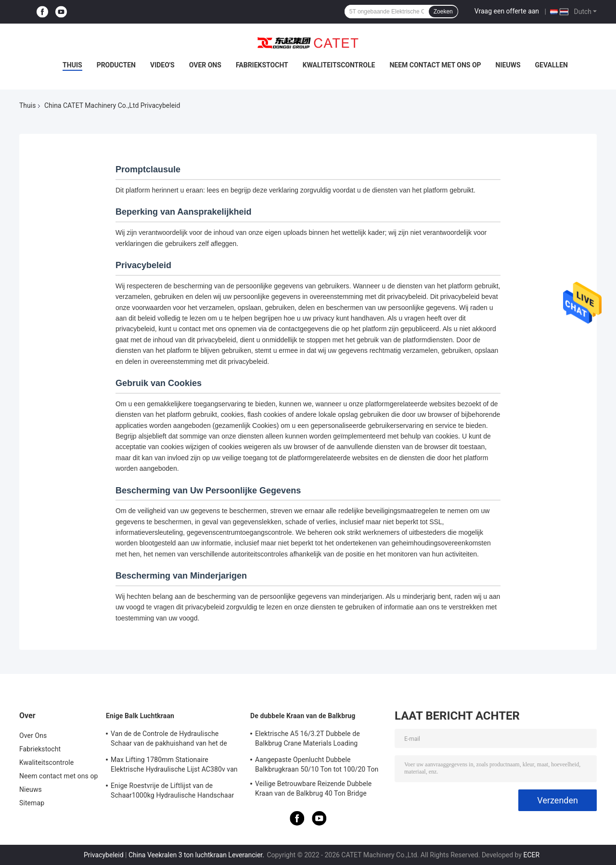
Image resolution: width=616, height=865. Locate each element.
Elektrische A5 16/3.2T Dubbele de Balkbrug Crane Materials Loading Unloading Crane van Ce (308, 740)
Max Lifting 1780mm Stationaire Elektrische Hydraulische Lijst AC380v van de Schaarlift (174, 766)
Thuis (72, 65)
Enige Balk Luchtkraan (140, 716)
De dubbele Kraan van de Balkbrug (303, 716)
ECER (531, 855)
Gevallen (552, 65)
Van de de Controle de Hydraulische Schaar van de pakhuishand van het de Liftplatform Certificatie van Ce (169, 740)
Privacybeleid (104, 855)
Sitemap (32, 803)
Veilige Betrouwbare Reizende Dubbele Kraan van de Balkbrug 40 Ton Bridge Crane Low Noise (313, 790)
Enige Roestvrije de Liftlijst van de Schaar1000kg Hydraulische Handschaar (172, 790)
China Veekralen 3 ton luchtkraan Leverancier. (197, 855)
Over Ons (205, 65)
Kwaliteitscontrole (339, 65)
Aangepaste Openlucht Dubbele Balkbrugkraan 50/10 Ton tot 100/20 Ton (317, 764)
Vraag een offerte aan (507, 11)
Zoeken (443, 12)
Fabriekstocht (262, 65)
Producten (116, 65)
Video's (162, 65)
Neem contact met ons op (435, 65)
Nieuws (508, 65)
